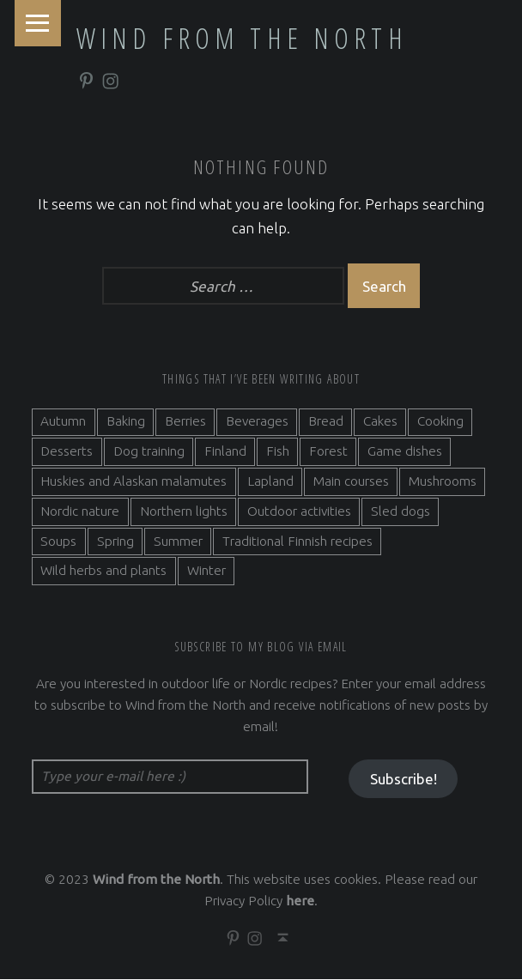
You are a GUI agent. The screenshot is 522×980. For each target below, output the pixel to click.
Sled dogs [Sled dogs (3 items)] (401, 511)
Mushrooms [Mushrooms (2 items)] (443, 482)
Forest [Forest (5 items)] (328, 452)
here (300, 901)
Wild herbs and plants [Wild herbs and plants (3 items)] (103, 571)
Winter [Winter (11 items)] (206, 571)
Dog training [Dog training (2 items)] (149, 452)
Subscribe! (404, 780)
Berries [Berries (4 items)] (185, 422)
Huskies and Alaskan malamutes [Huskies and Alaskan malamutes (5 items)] (134, 482)
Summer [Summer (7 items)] (178, 541)
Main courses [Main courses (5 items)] (351, 482)
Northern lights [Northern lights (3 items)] (184, 511)
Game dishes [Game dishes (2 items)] (405, 452)
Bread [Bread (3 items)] (326, 422)
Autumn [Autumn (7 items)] (63, 422)
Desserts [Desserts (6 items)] (67, 452)
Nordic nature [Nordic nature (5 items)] (80, 511)
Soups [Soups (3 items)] (58, 541)
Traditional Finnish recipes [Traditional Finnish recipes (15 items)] (297, 541)
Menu (38, 24)
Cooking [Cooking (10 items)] (440, 422)
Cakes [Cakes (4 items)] (380, 422)
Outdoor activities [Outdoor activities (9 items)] (299, 511)
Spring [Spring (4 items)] (115, 541)
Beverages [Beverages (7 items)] (257, 422)
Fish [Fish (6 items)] (278, 452)
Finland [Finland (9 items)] (225, 452)
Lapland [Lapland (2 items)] (270, 482)
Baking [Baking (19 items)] (126, 422)
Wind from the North (242, 38)
